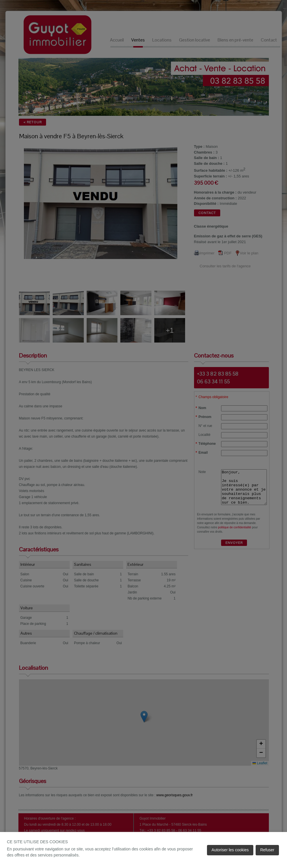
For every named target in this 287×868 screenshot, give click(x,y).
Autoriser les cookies (230, 850)
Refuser (267, 850)
